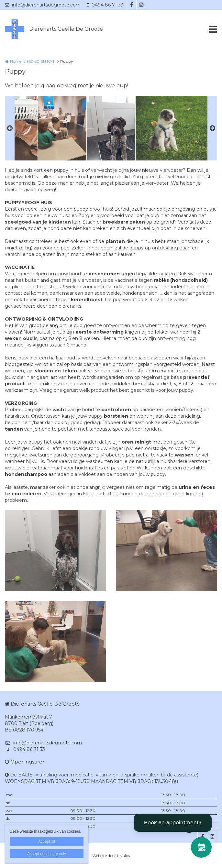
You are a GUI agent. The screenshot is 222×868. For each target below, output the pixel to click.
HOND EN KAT (41, 61)
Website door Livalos (111, 856)
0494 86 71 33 (105, 5)
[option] (111, 128)
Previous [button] (10, 128)
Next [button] (212, 128)
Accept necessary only (47, 854)
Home (16, 61)
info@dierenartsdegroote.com (43, 5)
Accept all (47, 841)
